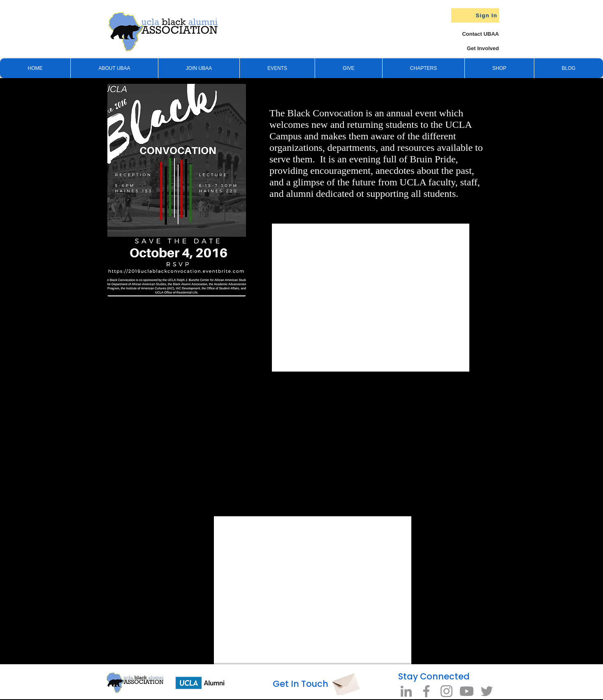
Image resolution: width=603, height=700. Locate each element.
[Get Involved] (468, 48)
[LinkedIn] (406, 691)
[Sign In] (475, 15)
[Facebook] (426, 691)
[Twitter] (487, 691)
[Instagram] (446, 691)
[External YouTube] (224, 436)
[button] (348, 68)
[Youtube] (467, 691)
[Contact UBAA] (472, 34)
